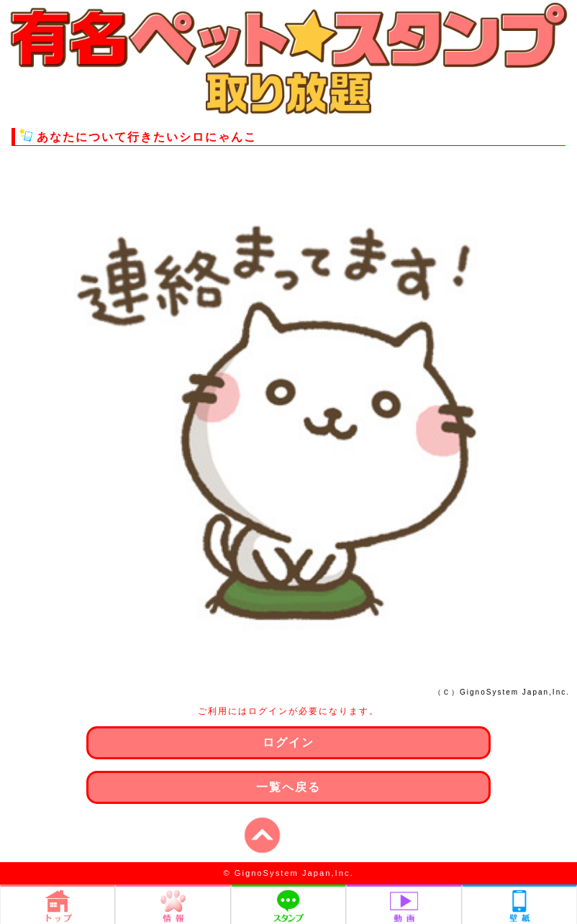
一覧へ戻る (288, 787)
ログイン (288, 742)
